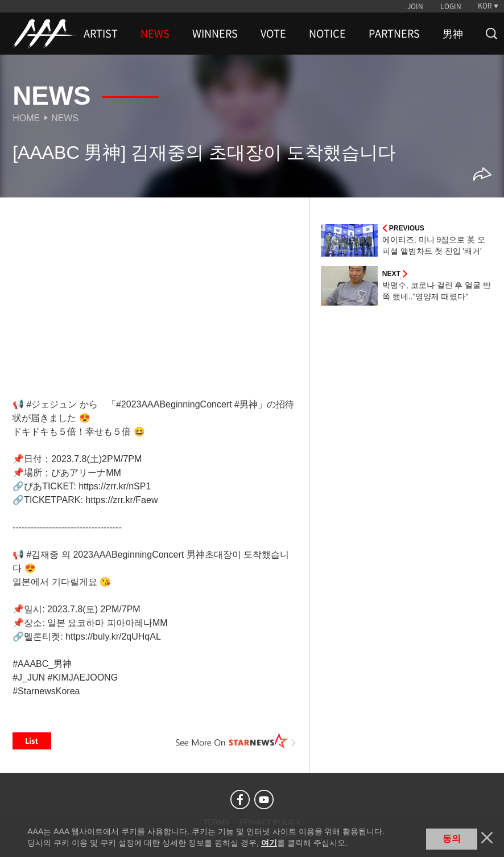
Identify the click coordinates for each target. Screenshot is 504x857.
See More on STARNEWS (236, 741)
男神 (453, 34)
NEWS (155, 34)
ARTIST (101, 34)
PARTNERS (394, 34)
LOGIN (451, 6)
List (32, 741)
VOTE (273, 34)
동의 (452, 839)
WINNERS (215, 34)
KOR (485, 6)
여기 (269, 843)
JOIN (415, 6)
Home (26, 118)
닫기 (487, 838)
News (65, 118)
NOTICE (327, 34)
